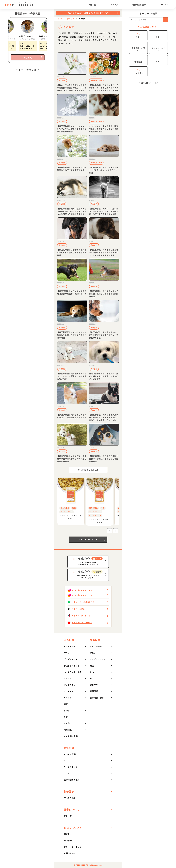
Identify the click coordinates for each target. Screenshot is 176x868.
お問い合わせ (70, 853)
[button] (110, 531)
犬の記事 (71, 19)
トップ (60, 19)
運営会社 (68, 834)
